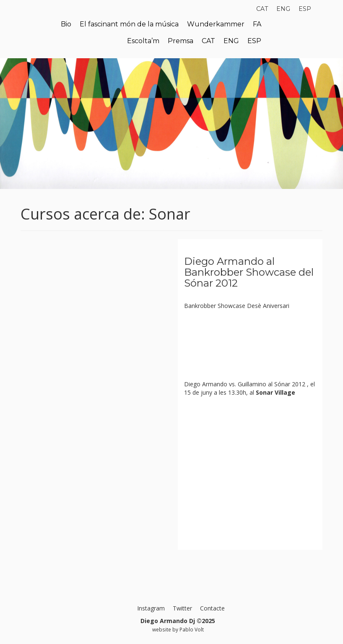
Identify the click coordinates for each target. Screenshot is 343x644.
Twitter (182, 608)
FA (257, 24)
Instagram (151, 608)
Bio (66, 24)
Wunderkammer (216, 24)
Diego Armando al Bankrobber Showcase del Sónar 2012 (249, 272)
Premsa (181, 41)
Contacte (212, 608)
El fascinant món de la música (129, 24)
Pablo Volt (192, 629)
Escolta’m (143, 41)
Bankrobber (200, 306)
